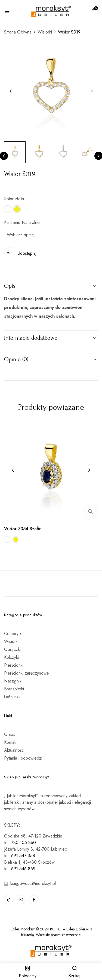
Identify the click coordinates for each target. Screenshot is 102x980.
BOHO (56, 929)
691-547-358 (23, 856)
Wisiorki (45, 32)
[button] (94, 12)
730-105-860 (24, 843)
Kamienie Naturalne (22, 222)
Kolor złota (14, 199)
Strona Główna (18, 32)
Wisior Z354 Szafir (22, 529)
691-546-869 (23, 869)
